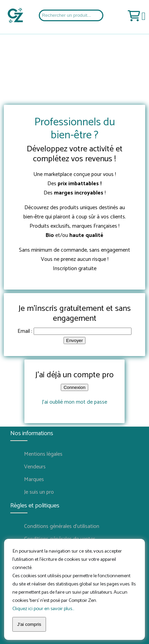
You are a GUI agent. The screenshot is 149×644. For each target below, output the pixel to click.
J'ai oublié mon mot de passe (74, 402)
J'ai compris (29, 624)
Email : (25, 331)
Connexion (74, 387)
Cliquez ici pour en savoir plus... (43, 609)
